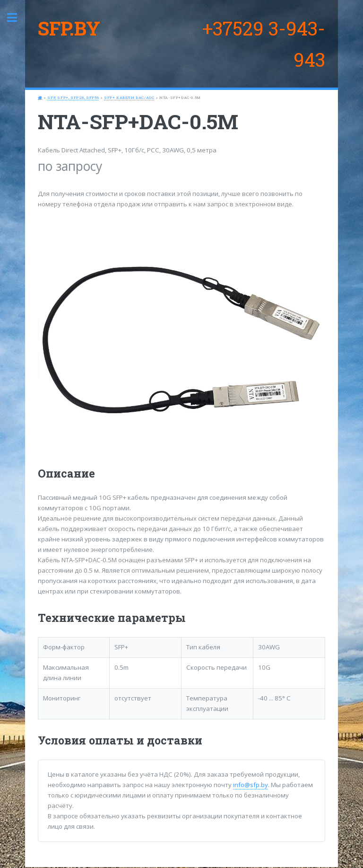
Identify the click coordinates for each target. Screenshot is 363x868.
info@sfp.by (251, 785)
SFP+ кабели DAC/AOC (129, 97)
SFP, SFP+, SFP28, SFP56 (73, 97)
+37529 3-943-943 (264, 44)
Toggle (17, 18)
